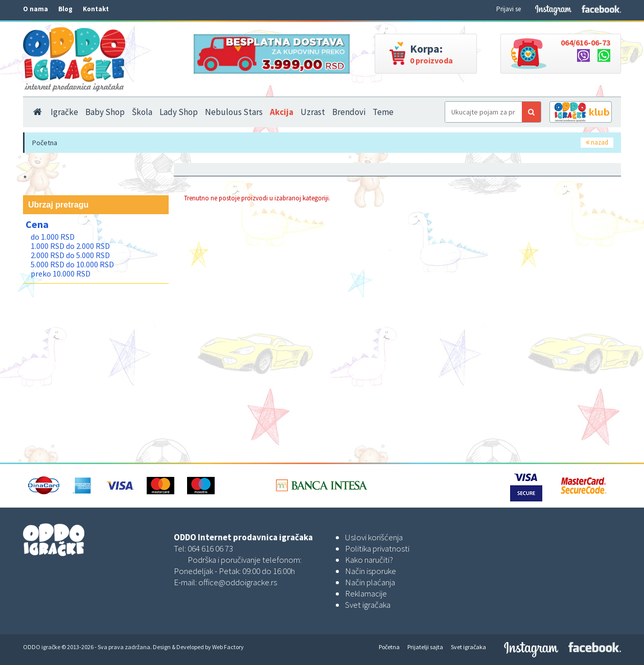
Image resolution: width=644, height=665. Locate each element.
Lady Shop (179, 112)
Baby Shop (105, 112)
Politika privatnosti (377, 548)
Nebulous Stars (234, 112)
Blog (65, 9)
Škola (142, 112)
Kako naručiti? (369, 560)
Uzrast (313, 112)
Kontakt (96, 9)
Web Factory (228, 647)
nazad (597, 142)
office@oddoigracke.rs (238, 582)
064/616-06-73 (585, 42)
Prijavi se (509, 9)
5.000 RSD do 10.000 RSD (72, 264)
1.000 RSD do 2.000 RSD (70, 246)
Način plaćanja (370, 582)
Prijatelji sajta (425, 647)
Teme (383, 112)
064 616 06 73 (210, 548)
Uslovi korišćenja (374, 537)
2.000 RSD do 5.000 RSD (70, 255)
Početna (45, 143)
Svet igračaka (368, 605)
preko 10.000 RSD (61, 273)
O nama (36, 9)
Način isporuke (371, 571)
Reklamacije (366, 593)
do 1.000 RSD (53, 237)
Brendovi (349, 112)
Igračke (64, 112)
